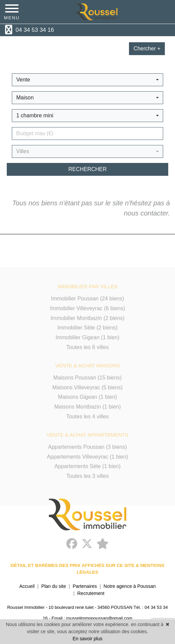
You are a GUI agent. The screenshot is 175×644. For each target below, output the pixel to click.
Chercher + (147, 49)
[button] (87, 80)
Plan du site (54, 586)
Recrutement (91, 593)
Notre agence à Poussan (130, 586)
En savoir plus (88, 639)
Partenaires (85, 586)
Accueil (27, 586)
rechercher (87, 169)
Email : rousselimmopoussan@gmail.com (92, 618)
